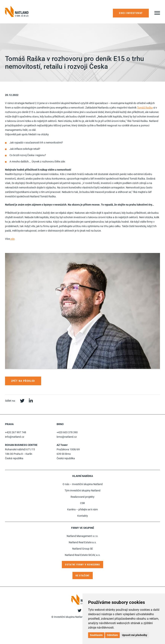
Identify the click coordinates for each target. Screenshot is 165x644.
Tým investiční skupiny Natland (82, 490)
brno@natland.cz (67, 437)
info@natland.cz (15, 437)
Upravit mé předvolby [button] (135, 635)
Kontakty (83, 516)
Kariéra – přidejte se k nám (82, 509)
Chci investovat (131, 13)
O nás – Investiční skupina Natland (83, 484)
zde (12, 239)
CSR (82, 503)
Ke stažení (83, 576)
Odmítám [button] (112, 635)
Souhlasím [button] (96, 635)
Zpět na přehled (23, 381)
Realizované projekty (82, 497)
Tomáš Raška (145, 108)
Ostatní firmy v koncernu (82, 565)
